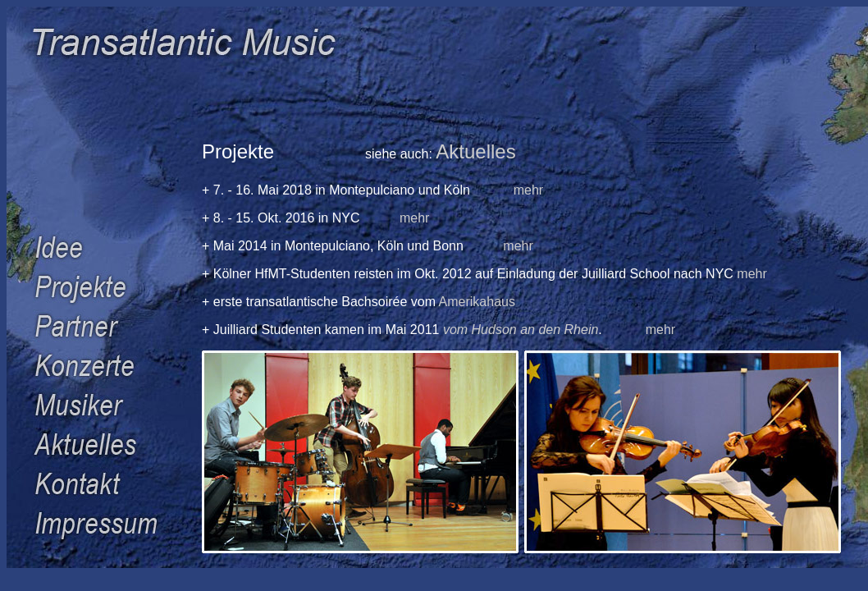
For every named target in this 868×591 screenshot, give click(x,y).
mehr (528, 190)
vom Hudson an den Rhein (521, 330)
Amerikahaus (477, 302)
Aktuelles (475, 151)
